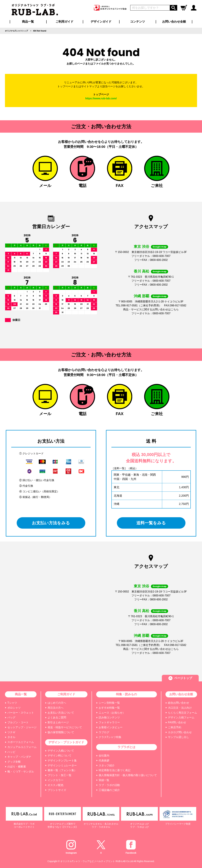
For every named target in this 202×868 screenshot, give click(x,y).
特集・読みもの (126, 694)
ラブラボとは (126, 747)
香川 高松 (141, 271)
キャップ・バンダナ (19, 757)
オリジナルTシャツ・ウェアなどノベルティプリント (88, 861)
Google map (160, 247)
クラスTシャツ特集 (110, 737)
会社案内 (104, 756)
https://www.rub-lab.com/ (101, 98)
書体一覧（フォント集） (62, 770)
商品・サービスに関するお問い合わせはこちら (151, 309)
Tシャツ (12, 703)
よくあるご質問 (57, 717)
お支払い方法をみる (51, 523)
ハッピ (11, 752)
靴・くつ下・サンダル (21, 772)
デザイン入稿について (61, 751)
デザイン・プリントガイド (66, 742)
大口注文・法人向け (180, 708)
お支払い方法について (61, 713)
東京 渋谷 (141, 247)
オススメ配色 (56, 785)
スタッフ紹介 (107, 765)
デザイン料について (60, 756)
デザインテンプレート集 (62, 761)
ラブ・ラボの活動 (109, 785)
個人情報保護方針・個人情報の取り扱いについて (128, 775)
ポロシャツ (14, 708)
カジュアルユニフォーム (22, 747)
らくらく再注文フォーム (182, 713)
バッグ (11, 717)
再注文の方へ (56, 708)
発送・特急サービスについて (65, 727)
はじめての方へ (57, 703)
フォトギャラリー (109, 722)
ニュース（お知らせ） (112, 713)
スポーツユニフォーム (21, 742)
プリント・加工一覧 (60, 775)
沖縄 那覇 (141, 296)
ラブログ (104, 732)
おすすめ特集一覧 (109, 708)
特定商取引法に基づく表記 (115, 770)
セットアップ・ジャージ (22, 727)
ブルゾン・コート (18, 722)
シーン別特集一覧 (109, 703)
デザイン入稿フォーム (181, 717)
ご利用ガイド (66, 694)
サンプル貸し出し (179, 737)
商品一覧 (28, 22)
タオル (11, 737)
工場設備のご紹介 (109, 790)
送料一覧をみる (151, 523)
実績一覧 (104, 780)
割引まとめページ (58, 722)
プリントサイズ (57, 790)
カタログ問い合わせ (180, 732)
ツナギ (11, 732)
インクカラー (56, 780)
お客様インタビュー (111, 727)
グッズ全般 (14, 762)
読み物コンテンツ (109, 717)
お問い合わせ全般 (174, 22)
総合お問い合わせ (179, 703)
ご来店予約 (175, 727)
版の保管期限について (61, 732)
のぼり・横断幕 (17, 767)
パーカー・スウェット (21, 713)
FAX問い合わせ (177, 722)
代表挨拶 (104, 761)
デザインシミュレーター (62, 765)
